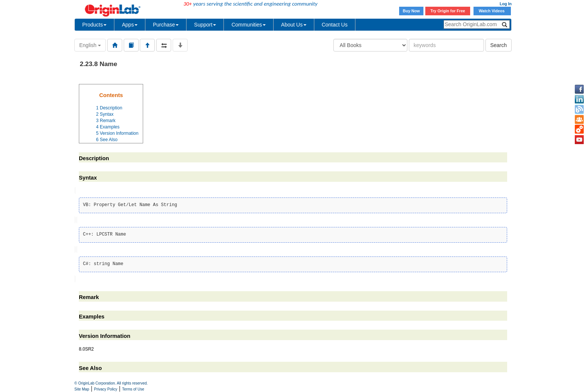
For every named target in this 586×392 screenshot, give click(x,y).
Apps (130, 25)
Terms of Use (133, 389)
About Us (294, 25)
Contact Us (335, 25)
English (90, 45)
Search (499, 45)
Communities (249, 25)
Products (94, 25)
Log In (506, 4)
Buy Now (411, 11)
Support (205, 25)
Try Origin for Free (448, 11)
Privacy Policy (106, 389)
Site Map (82, 389)
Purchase (166, 25)
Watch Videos (492, 11)
